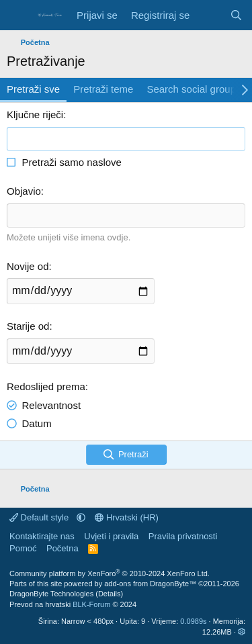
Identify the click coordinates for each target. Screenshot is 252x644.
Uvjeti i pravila (111, 536)
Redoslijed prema (46, 386)
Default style (40, 517)
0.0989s (193, 621)
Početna (62, 548)
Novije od (28, 266)
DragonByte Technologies (51, 594)
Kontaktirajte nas (42, 536)
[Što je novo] (209, 15)
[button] (81, 517)
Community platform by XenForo (110, 573)
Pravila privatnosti (183, 536)
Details (110, 594)
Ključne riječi (35, 114)
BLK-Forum (91, 604)
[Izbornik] (18, 15)
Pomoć (23, 548)
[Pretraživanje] (236, 15)
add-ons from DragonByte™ (150, 584)
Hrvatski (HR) (127, 517)
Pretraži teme (103, 89)
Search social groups (194, 89)
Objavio (24, 191)
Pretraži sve (33, 89)
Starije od (28, 326)
